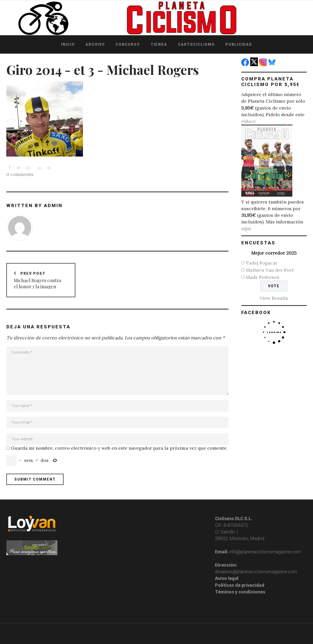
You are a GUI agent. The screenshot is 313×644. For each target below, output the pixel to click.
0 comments (20, 174)
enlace (249, 121)
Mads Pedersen (263, 277)
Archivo (95, 44)
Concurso (128, 44)
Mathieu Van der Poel (270, 270)
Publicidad (239, 44)
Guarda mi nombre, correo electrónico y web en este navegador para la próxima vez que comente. (119, 448)
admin (53, 205)
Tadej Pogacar (262, 263)
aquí (246, 228)
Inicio (68, 44)
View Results (274, 298)
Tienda (159, 44)
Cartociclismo (196, 44)
